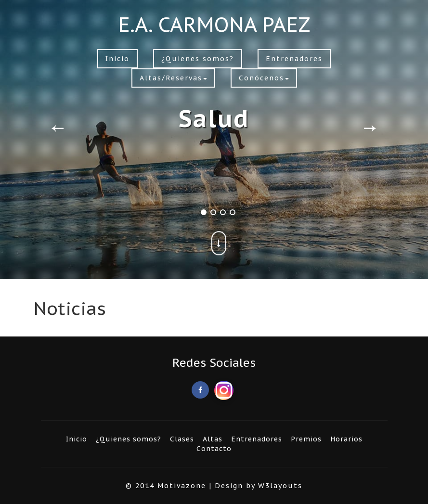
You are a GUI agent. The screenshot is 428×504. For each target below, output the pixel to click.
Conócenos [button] (264, 78)
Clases (182, 439)
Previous (58, 125)
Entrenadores (294, 59)
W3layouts (280, 486)
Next (370, 125)
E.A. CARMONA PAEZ (214, 25)
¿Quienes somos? (198, 59)
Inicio (117, 59)
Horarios (346, 439)
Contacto (214, 449)
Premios (306, 439)
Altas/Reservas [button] (173, 78)
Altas (213, 439)
